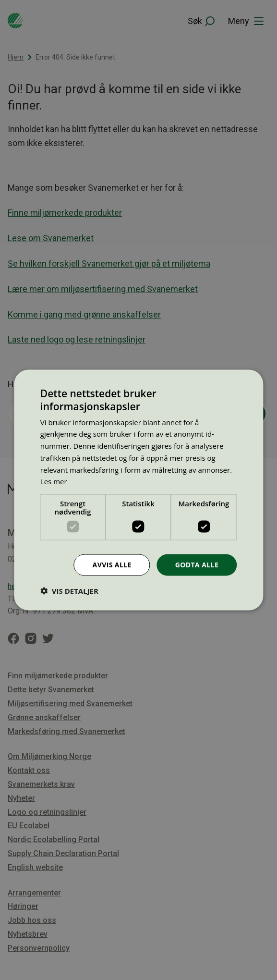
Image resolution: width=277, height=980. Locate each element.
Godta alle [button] (197, 565)
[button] (69, 590)
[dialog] (138, 490)
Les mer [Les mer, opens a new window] (54, 481)
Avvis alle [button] (112, 565)
